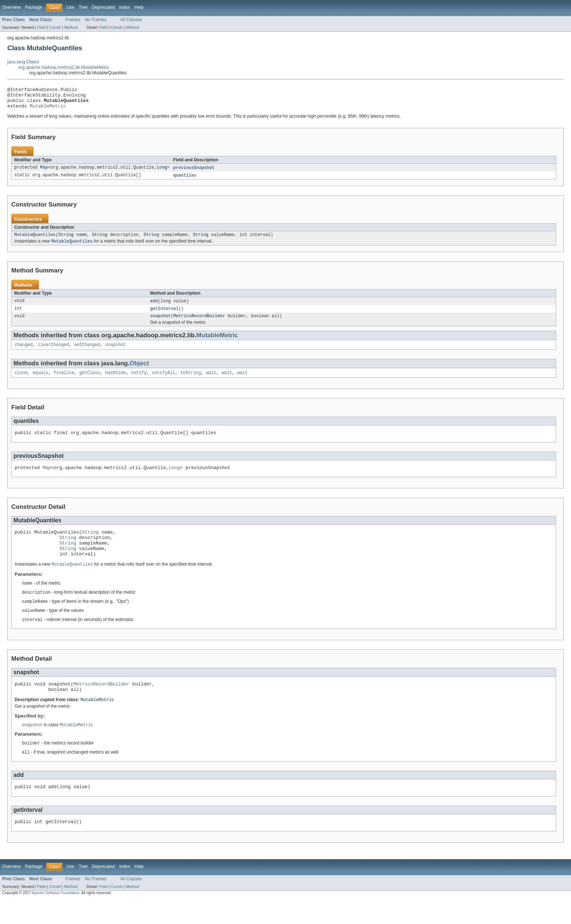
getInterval (164, 315)
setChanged (87, 353)
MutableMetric (48, 110)
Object (139, 372)
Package (34, 7)
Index (125, 7)
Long (162, 172)
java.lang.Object (23, 62)
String (66, 240)
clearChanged (53, 353)
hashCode (116, 382)
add (154, 307)
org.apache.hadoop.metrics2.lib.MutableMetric (64, 67)
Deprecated (104, 7)
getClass (90, 382)
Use (70, 7)
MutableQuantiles (35, 240)
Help (139, 7)
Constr (55, 27)
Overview (11, 7)
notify (139, 382)
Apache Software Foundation (56, 918)
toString (191, 382)
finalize (64, 382)
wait (211, 382)
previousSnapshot (194, 172)
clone (21, 382)
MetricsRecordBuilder (199, 323)
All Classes (131, 20)
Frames (73, 20)
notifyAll (164, 382)
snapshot (160, 323)
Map (44, 172)
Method (71, 27)
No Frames (96, 20)
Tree (83, 7)
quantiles (185, 180)
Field (42, 27)
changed (24, 353)
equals (41, 382)
